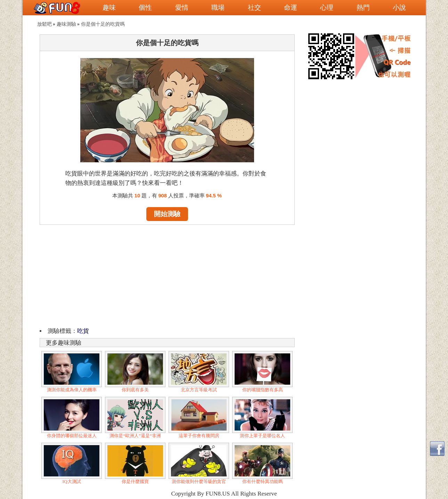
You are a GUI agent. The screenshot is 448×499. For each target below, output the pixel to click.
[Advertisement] (167, 275)
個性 (145, 7)
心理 (327, 7)
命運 (291, 7)
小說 (399, 7)
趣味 (109, 7)
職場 (218, 7)
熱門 (363, 7)
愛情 (182, 7)
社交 (254, 7)
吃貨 (83, 331)
